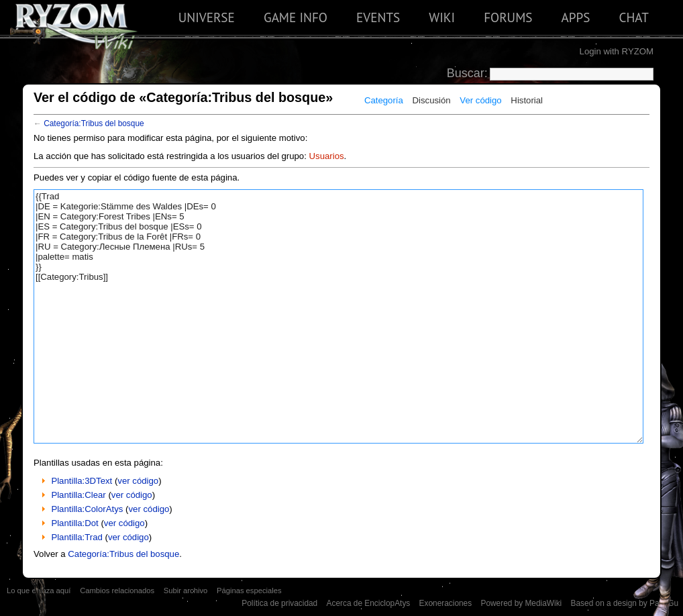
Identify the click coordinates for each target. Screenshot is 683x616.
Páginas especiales (249, 591)
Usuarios (327, 156)
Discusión (432, 100)
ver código (138, 481)
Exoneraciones (446, 603)
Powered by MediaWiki (521, 603)
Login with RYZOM (617, 51)
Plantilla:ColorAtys (87, 509)
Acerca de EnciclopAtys (369, 603)
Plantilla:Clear (78, 495)
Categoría (384, 100)
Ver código (480, 100)
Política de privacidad (279, 603)
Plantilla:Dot (74, 523)
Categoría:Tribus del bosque (94, 123)
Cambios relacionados (117, 591)
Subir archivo (186, 591)
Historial (527, 100)
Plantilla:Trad (76, 537)
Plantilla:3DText (82, 481)
